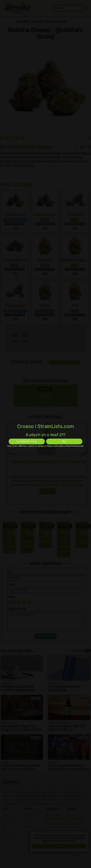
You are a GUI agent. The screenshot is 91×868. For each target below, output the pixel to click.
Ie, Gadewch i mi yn (27, 441)
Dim (64, 441)
